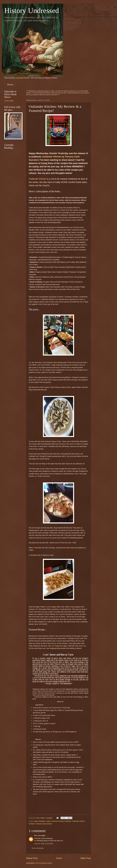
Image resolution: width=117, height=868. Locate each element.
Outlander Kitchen (38, 179)
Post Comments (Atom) (44, 863)
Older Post (86, 858)
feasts (49, 821)
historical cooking (58, 821)
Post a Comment (38, 848)
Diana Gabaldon (40, 821)
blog (45, 185)
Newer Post (32, 858)
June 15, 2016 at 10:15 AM (44, 844)
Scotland (32, 824)
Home (10, 84)
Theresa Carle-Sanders (44, 824)
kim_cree (38, 835)
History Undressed (32, 11)
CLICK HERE (9, 101)
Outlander (68, 821)
